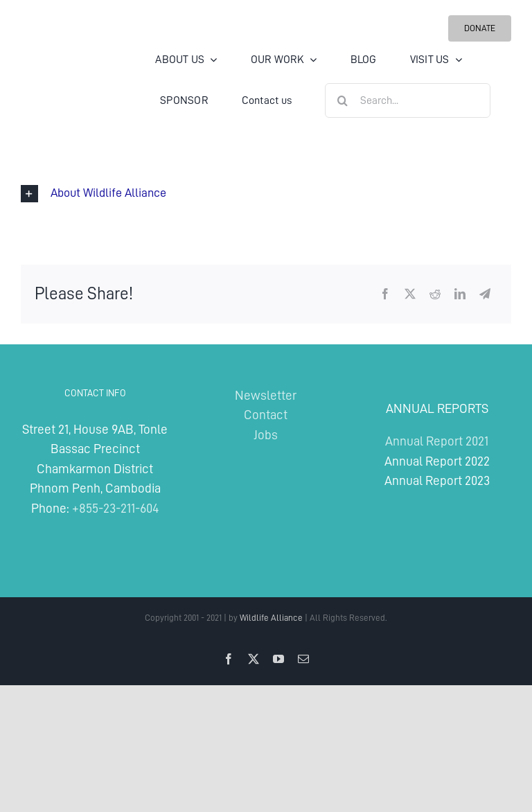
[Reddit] (435, 294)
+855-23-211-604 (115, 508)
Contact (266, 415)
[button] (266, 194)
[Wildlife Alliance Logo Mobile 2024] (62, 59)
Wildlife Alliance (271, 618)
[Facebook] (385, 294)
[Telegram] (485, 294)
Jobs (266, 435)
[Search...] (408, 100)
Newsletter (266, 395)
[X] (410, 294)
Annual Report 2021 (437, 441)
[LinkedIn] (460, 294)
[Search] (342, 100)
